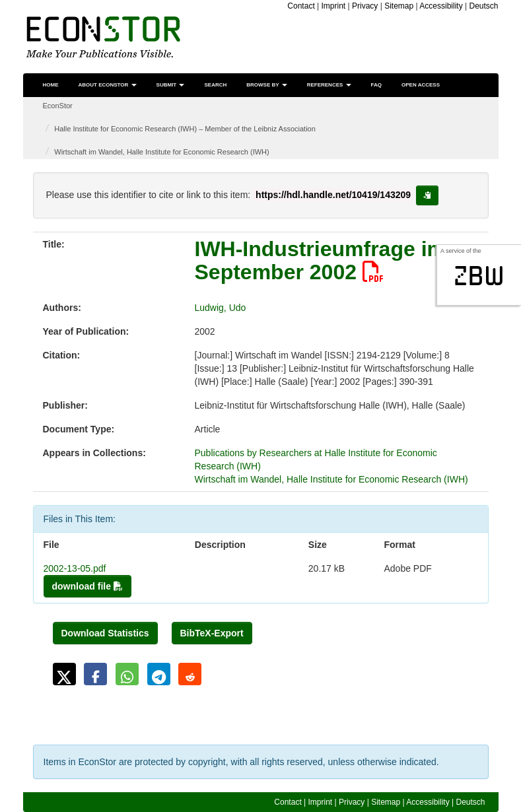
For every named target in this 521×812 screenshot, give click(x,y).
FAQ (376, 85)
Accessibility (441, 6)
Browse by (266, 85)
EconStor (58, 106)
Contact (301, 6)
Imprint (334, 6)
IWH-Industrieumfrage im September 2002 (320, 260)
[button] (64, 674)
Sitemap (399, 6)
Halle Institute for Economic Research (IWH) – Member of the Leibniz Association (185, 129)
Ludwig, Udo (221, 308)
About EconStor (108, 85)
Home (51, 85)
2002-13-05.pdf (75, 568)
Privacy (365, 6)
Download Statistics (105, 633)
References (329, 85)
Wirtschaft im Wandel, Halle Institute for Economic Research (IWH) (161, 152)
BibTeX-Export (212, 633)
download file (87, 586)
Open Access (421, 85)
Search (215, 85)
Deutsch (483, 6)
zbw (479, 276)
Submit (171, 85)
